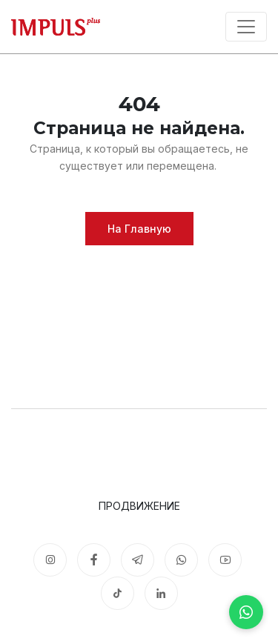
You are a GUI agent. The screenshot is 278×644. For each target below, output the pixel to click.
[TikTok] (118, 593)
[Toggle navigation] (246, 27)
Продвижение (139, 506)
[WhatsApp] (246, 612)
